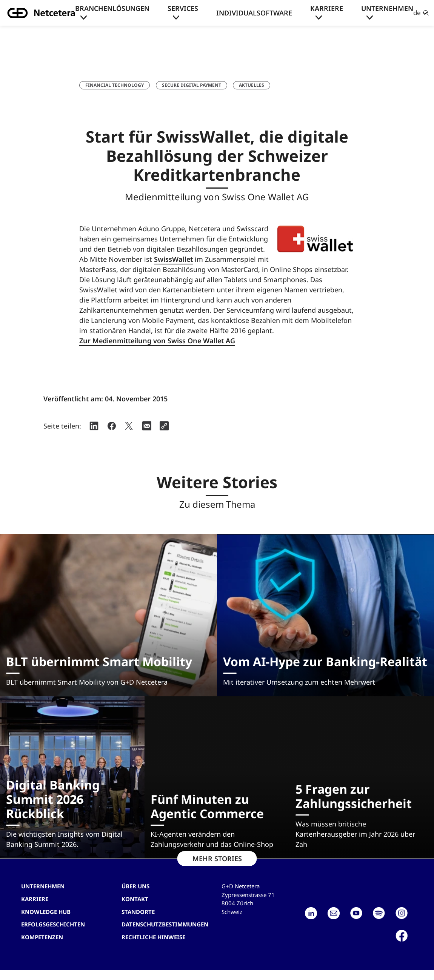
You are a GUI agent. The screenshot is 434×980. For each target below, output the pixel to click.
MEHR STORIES (217, 859)
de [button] (417, 13)
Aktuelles (252, 85)
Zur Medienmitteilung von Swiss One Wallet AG (157, 341)
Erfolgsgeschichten (53, 924)
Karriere (327, 8)
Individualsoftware (254, 13)
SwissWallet (173, 259)
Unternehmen (387, 8)
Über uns (135, 886)
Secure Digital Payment (192, 85)
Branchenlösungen (112, 8)
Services (183, 8)
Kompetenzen (42, 937)
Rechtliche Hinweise (153, 937)
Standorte (138, 912)
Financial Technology (115, 85)
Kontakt (135, 899)
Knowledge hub (46, 912)
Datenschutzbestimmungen (165, 924)
